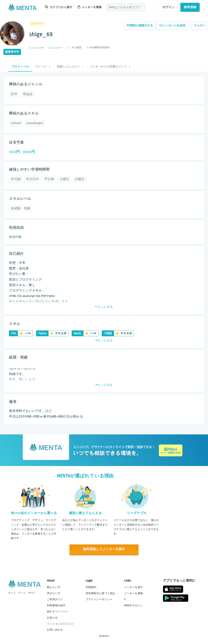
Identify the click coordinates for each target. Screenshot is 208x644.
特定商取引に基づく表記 (100, 593)
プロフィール (20, 67)
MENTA (105, 636)
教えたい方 (54, 587)
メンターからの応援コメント (110, 67)
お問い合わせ (55, 630)
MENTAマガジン (133, 605)
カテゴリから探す (59, 7)
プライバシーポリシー (99, 599)
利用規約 (91, 587)
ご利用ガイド (55, 599)
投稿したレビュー (70, 67)
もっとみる (104, 307)
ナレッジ (43, 67)
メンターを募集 (90, 7)
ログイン (168, 7)
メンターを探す (134, 587)
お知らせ (52, 617)
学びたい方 (54, 593)
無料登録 (190, 7)
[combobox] (126, 7)
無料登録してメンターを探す (104, 549)
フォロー (200, 25)
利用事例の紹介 (56, 605)
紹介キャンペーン (58, 611)
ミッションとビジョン (60, 624)
